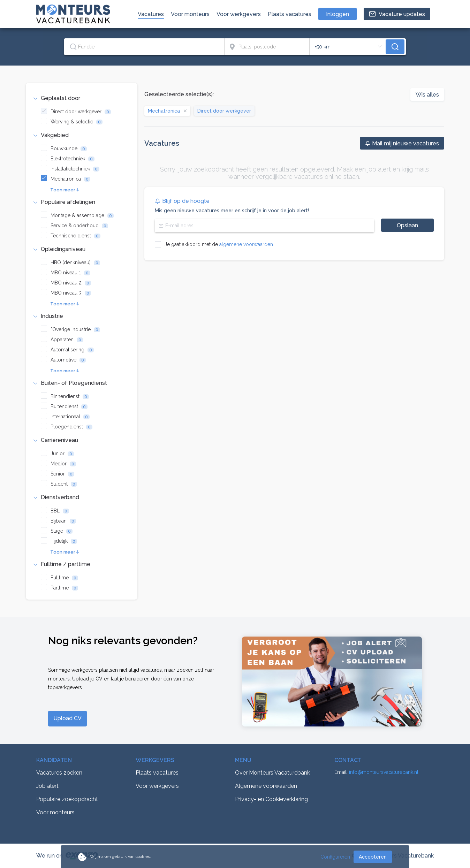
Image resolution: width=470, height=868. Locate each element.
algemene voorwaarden (246, 244)
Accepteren (373, 857)
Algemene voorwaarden (266, 786)
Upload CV (67, 718)
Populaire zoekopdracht (67, 799)
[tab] (82, 98)
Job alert (47, 786)
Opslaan (407, 225)
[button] (82, 98)
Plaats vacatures (157, 773)
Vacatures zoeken (59, 773)
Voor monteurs (55, 812)
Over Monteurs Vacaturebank (272, 773)
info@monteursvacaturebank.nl (384, 772)
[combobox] (144, 47)
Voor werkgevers (157, 786)
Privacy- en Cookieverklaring (271, 799)
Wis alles (427, 95)
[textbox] (144, 47)
